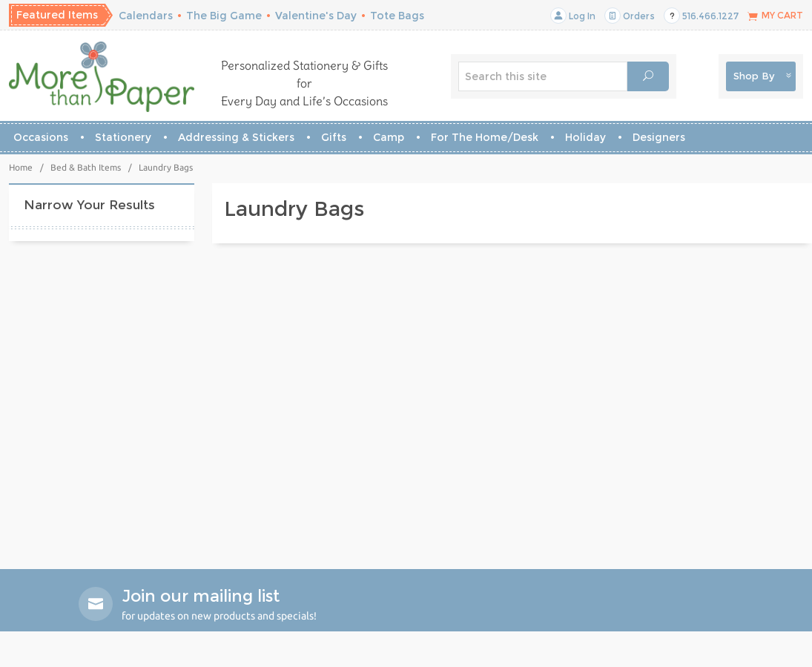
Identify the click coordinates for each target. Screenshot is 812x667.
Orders (630, 16)
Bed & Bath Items (86, 167)
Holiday (585, 137)
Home (21, 167)
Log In (573, 16)
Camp (389, 137)
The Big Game (224, 16)
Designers (659, 137)
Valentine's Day (316, 16)
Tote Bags (397, 16)
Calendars (146, 16)
